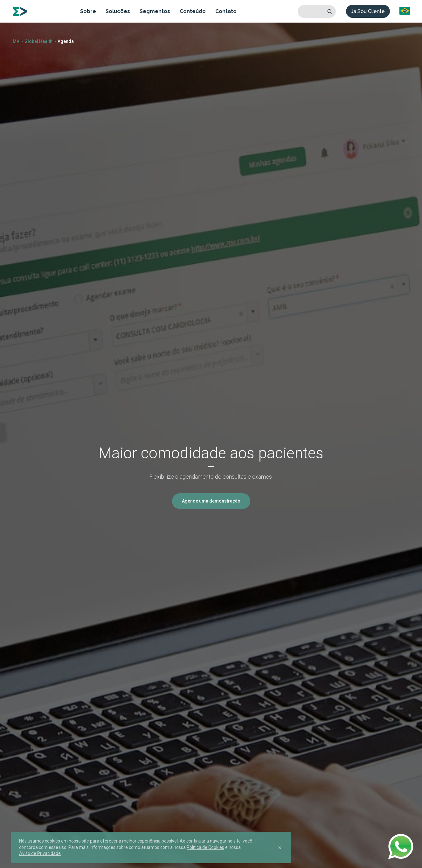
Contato (226, 11)
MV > (18, 41)
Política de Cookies (205, 847)
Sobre (88, 11)
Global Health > (40, 41)
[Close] (280, 848)
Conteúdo (193, 11)
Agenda (66, 41)
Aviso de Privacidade (40, 853)
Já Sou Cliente (368, 11)
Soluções (118, 11)
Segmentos (155, 11)
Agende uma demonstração (211, 501)
